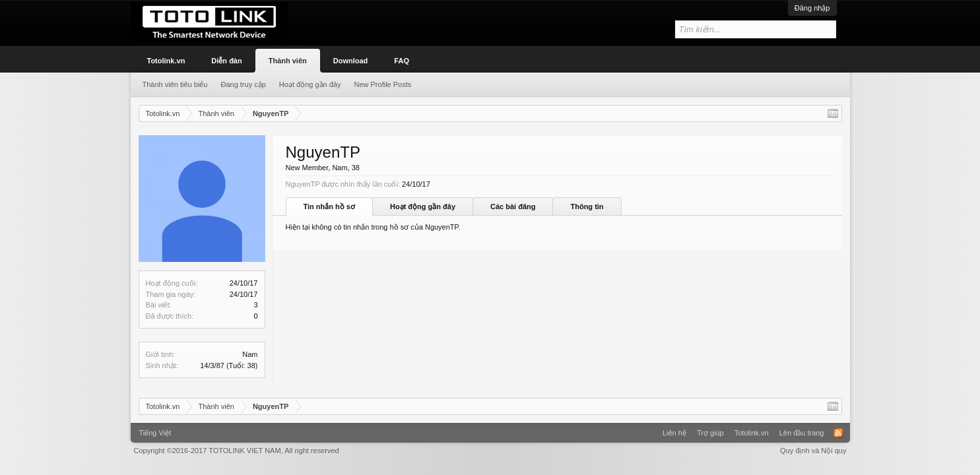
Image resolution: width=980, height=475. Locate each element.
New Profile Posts (382, 84)
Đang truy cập (243, 84)
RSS (838, 433)
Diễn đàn (226, 61)
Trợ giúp (710, 433)
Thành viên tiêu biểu (175, 84)
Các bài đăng (513, 206)
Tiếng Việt (155, 433)
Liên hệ (674, 433)
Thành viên (288, 61)
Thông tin (587, 206)
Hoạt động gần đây (423, 206)
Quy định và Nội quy (813, 451)
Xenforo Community (490, 428)
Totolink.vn (166, 61)
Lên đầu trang (802, 433)
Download (351, 61)
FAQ (402, 61)
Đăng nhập (812, 8)
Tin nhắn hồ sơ (329, 206)
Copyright (237, 451)
